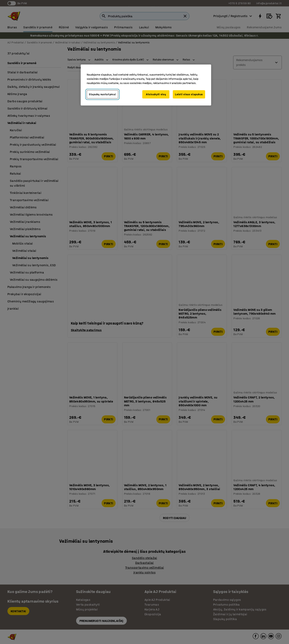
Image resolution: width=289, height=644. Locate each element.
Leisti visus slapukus (189, 94)
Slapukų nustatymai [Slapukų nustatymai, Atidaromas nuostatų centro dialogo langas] (102, 94)
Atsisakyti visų (156, 94)
